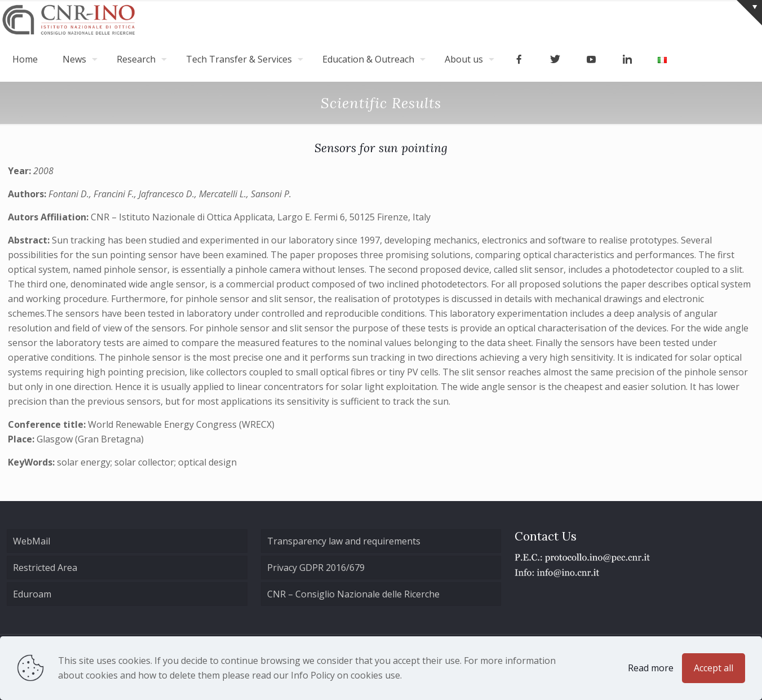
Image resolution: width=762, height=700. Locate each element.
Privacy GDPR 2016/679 (316, 568)
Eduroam (32, 594)
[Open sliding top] (749, 13)
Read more (651, 668)
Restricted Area (45, 568)
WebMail (32, 541)
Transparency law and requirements (344, 541)
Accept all (714, 668)
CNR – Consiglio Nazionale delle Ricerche (353, 594)
